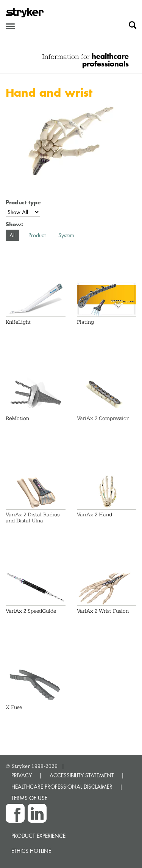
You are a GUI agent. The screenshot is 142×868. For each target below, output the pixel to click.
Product (37, 235)
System (66, 235)
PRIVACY (22, 775)
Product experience (38, 836)
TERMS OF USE (29, 798)
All (12, 235)
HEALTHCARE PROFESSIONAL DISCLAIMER (62, 787)
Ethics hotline (31, 851)
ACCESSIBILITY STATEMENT (82, 775)
